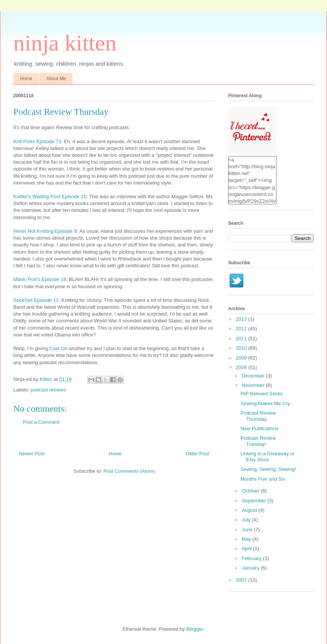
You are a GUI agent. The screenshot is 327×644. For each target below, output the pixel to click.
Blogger (195, 629)
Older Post (198, 454)
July (247, 520)
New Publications (259, 429)
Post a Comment (41, 422)
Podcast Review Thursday (258, 416)
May (247, 539)
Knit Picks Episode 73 (37, 141)
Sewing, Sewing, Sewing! (268, 469)
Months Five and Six (263, 479)
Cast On (59, 348)
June (248, 530)
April (248, 549)
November (254, 385)
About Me (56, 79)
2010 (242, 348)
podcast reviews (48, 390)
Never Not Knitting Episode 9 (45, 231)
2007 (242, 580)
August (250, 510)
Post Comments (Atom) (129, 471)
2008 (242, 367)
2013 (242, 319)
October (251, 491)
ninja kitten (65, 43)
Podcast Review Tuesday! (258, 441)
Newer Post (32, 454)
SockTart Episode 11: (37, 300)
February (252, 558)
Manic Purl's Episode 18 (40, 279)
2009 (242, 358)
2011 (242, 339)
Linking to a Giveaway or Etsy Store (267, 457)
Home (26, 79)
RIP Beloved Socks (261, 394)
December (254, 376)
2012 (242, 329)
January (251, 568)
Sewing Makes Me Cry (265, 403)
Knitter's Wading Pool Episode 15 (50, 197)
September (255, 501)
